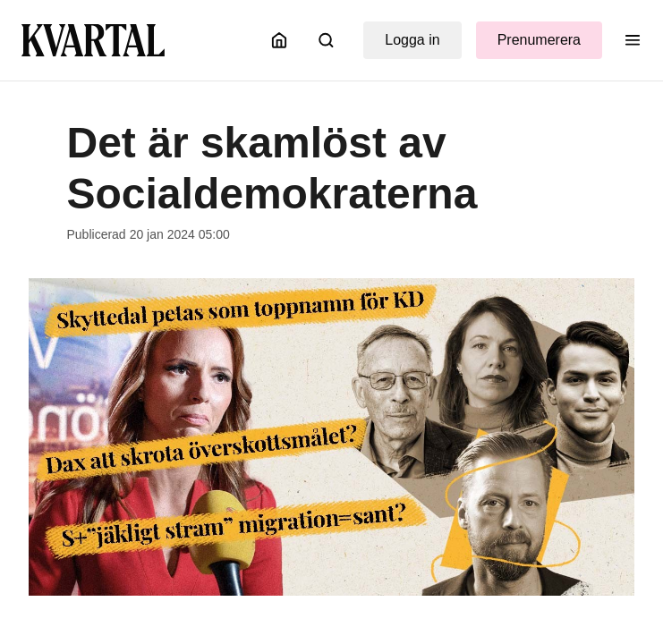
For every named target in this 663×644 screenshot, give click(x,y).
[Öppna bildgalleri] (331, 437)
